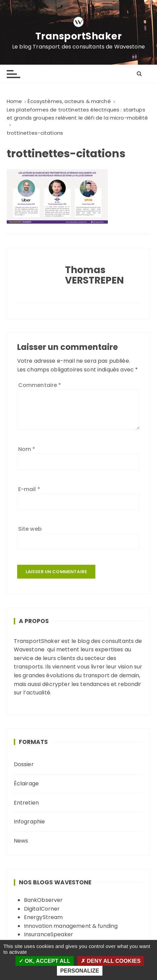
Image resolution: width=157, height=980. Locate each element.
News (21, 841)
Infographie (29, 822)
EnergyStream (43, 917)
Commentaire (40, 385)
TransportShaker (79, 36)
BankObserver (43, 900)
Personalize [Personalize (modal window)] (80, 971)
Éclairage (26, 783)
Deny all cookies (111, 961)
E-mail (29, 489)
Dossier (24, 764)
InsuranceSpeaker (49, 934)
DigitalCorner (42, 909)
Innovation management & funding (71, 926)
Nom (27, 449)
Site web (30, 529)
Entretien (26, 803)
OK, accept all (45, 961)
